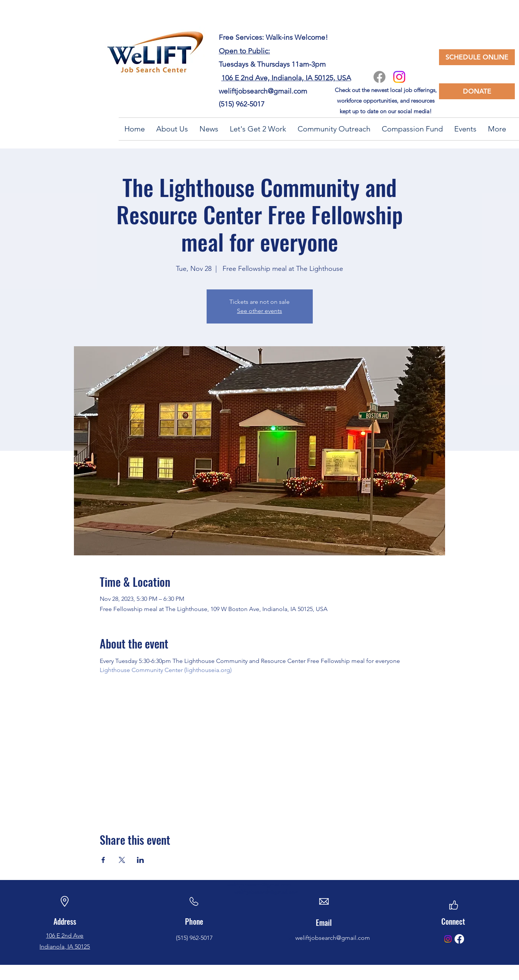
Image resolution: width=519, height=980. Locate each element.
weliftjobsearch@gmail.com (263, 91)
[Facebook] (379, 77)
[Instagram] (399, 77)
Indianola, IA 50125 (65, 946)
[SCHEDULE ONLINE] (477, 57)
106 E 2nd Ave (65, 935)
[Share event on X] (122, 860)
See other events (259, 311)
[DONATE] (477, 91)
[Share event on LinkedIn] (140, 860)
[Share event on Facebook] (103, 860)
